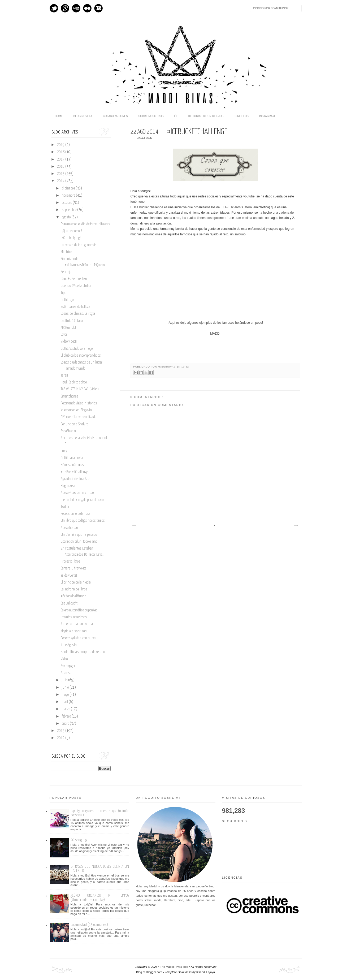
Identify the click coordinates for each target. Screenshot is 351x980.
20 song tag (79, 840)
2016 (61, 167)
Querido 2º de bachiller (76, 286)
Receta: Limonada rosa (76, 514)
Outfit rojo (67, 300)
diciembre (69, 188)
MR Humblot (68, 328)
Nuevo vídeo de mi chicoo (77, 493)
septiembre (70, 210)
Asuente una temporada (77, 624)
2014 (61, 181)
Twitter (54, 8)
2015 (61, 174)
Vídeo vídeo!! (69, 342)
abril (65, 702)
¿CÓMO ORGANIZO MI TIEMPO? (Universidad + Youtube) (100, 898)
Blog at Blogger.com (149, 972)
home (59, 116)
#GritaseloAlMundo (73, 596)
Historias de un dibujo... (206, 116)
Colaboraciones (115, 116)
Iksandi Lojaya (206, 972)
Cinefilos (242, 116)
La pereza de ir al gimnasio (79, 245)
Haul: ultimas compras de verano (83, 652)
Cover (64, 335)
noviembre (69, 196)
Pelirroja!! (67, 272)
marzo (66, 709)
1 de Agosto (69, 645)
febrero (67, 716)
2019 (61, 145)
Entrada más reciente (134, 525)
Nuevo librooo (69, 528)
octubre (67, 203)
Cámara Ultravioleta (74, 568)
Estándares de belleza (75, 307)
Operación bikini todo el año (79, 542)
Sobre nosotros (151, 116)
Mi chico (66, 252)
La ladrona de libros (74, 589)
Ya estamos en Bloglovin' (76, 410)
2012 (61, 738)
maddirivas (167, 367)
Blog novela (83, 116)
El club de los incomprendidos (81, 356)
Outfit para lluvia (72, 458)
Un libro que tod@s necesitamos (83, 521)
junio (66, 688)
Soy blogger (68, 666)
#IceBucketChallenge (74, 472)
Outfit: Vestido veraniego (77, 349)
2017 (61, 159)
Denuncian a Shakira (75, 424)
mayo (66, 695)
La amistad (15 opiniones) (89, 925)
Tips (64, 293)
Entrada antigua (296, 525)
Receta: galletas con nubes (79, 638)
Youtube (76, 8)
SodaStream (68, 431)
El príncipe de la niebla (76, 582)
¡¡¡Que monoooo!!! (71, 231)
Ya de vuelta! (69, 576)
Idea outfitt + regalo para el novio (82, 500)
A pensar (67, 673)
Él (176, 116)
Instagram (98, 8)
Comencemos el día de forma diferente (85, 224)
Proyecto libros (71, 562)
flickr (87, 8)
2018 (61, 152)
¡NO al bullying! (71, 238)
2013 (61, 731)
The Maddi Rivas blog (174, 967)
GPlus (65, 8)
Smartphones (70, 396)
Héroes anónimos (72, 465)
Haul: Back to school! (75, 382)
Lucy (64, 451)
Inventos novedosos (74, 617)
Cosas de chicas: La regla (78, 314)
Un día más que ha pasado (79, 535)
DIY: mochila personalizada (79, 417)
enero (66, 724)
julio (65, 680)
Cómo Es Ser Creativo (74, 279)
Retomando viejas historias (79, 403)
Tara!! (64, 375)
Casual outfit (69, 603)
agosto (67, 217)
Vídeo (64, 659)
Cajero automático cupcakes (79, 610)
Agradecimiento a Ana (75, 479)
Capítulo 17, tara (72, 321)
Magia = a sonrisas (74, 631)
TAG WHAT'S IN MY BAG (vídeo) (80, 389)
